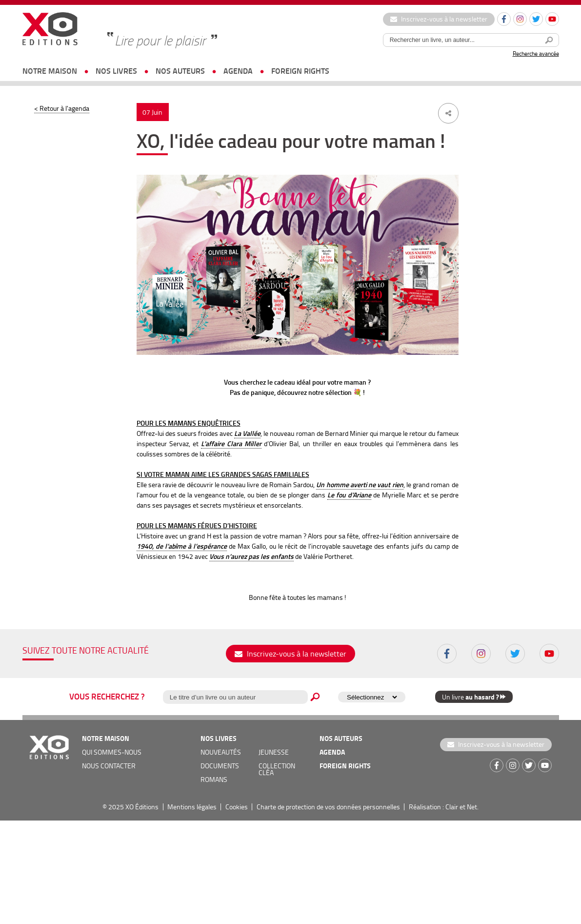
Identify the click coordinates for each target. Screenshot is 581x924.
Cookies (237, 807)
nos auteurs (180, 71)
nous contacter (109, 766)
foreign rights (300, 71)
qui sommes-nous (112, 752)
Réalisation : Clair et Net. (444, 807)
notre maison (50, 71)
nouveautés (221, 752)
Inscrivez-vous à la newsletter (439, 19)
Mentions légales (192, 807)
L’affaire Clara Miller (231, 443)
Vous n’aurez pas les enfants (251, 556)
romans (214, 779)
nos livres (116, 71)
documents (220, 766)
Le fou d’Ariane (349, 495)
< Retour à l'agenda (62, 108)
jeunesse (274, 752)
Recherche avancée (536, 53)
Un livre (474, 697)
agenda (238, 71)
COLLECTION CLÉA (277, 769)
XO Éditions (142, 807)
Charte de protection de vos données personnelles (328, 807)
